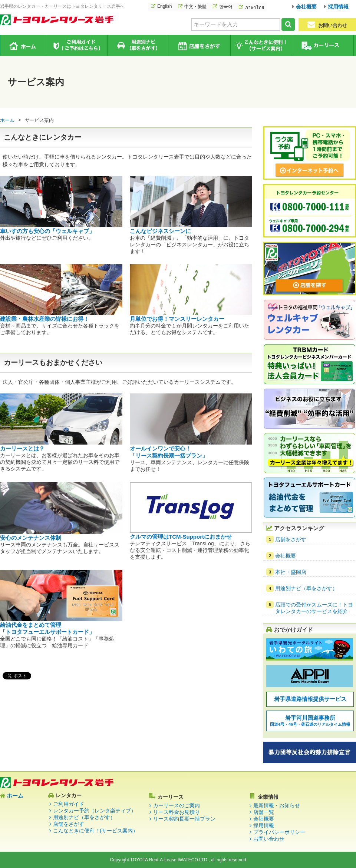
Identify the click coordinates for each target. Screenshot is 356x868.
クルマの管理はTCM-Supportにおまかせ (181, 537)
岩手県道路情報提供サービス (310, 699)
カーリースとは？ (22, 448)
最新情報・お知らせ (277, 805)
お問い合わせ (327, 25)
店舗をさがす (199, 45)
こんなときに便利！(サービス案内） (95, 831)
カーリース (322, 45)
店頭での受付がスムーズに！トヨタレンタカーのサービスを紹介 (314, 608)
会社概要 (306, 7)
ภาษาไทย (255, 7)
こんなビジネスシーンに (160, 231)
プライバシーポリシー (279, 832)
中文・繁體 (195, 7)
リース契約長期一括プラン (184, 819)
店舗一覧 (264, 812)
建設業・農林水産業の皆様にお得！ (44, 319)
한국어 (226, 7)
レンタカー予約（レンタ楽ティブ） (95, 811)
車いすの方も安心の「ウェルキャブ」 (47, 231)
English (164, 6)
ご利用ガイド (76, 45)
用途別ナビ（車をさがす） (138, 45)
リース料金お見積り (177, 812)
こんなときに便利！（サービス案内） (261, 45)
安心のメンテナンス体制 (31, 538)
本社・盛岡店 (291, 572)
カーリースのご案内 (177, 805)
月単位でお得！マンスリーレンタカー (177, 319)
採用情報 (338, 7)
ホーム (23, 45)
